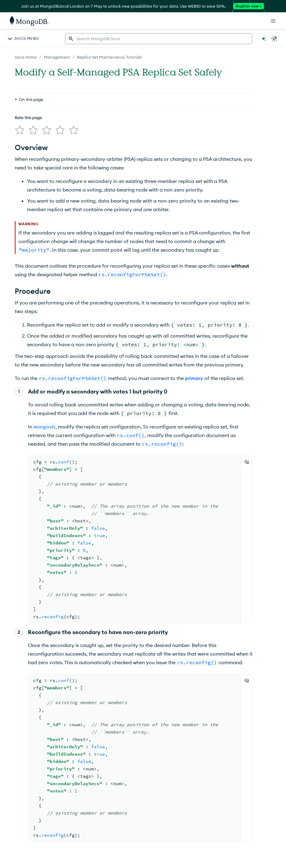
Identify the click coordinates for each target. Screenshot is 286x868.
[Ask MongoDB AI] (264, 39)
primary (194, 376)
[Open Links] (273, 21)
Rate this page (28, 89)
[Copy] (247, 459)
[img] (18, 101)
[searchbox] (159, 39)
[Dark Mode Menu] (274, 39)
